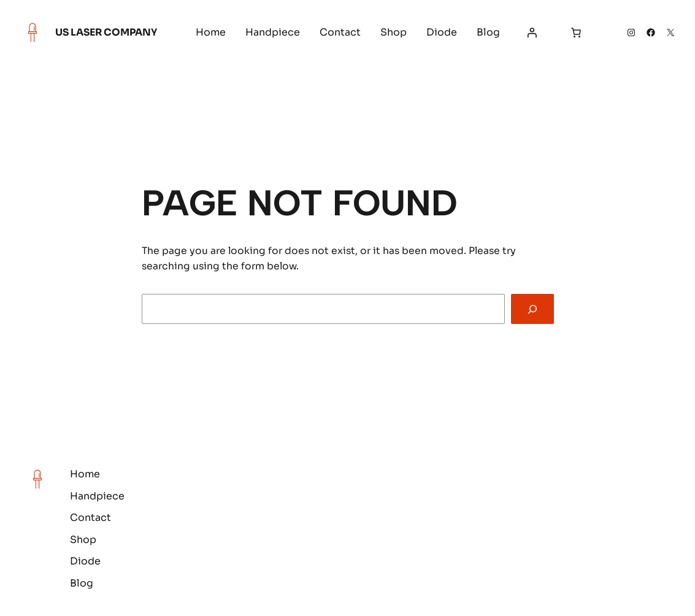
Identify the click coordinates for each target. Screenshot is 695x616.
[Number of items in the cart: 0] (576, 33)
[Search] (532, 309)
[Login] (532, 33)
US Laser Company (106, 33)
